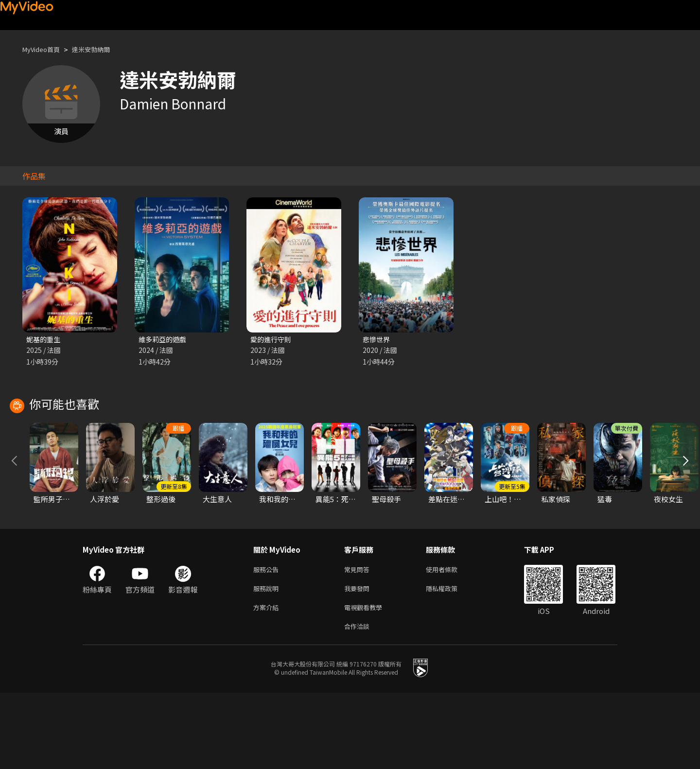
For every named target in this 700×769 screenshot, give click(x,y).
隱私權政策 (450, 661)
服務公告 (268, 640)
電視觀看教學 (366, 681)
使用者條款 (450, 640)
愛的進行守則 (272, 340)
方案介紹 (268, 681)
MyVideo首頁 (44, 49)
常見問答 (359, 640)
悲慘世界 (377, 340)
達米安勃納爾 (101, 49)
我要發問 (359, 661)
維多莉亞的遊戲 (164, 340)
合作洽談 (359, 702)
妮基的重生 (44, 340)
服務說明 (268, 661)
